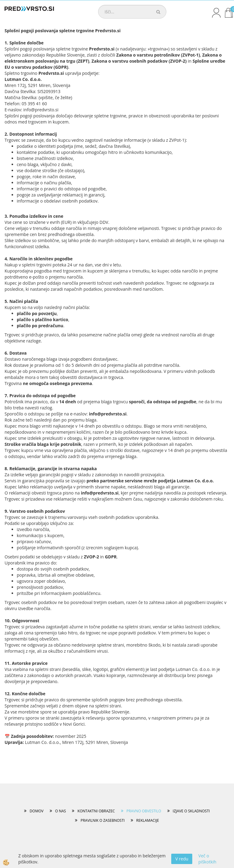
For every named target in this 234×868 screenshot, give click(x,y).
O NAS (61, 811)
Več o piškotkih (207, 859)
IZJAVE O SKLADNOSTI (191, 811)
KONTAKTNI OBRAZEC (96, 811)
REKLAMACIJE (147, 820)
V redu (182, 859)
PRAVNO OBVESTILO (144, 811)
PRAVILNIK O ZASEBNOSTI (103, 820)
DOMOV (36, 811)
